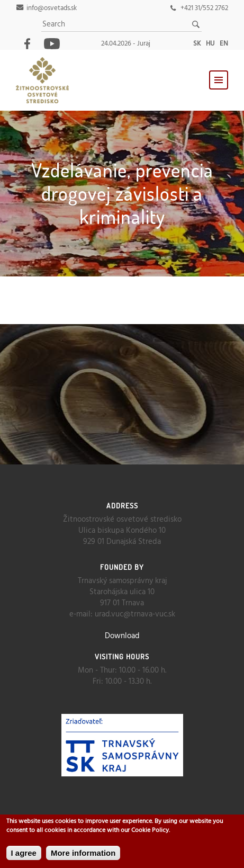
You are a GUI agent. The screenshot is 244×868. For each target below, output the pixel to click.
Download (122, 636)
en (224, 44)
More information (83, 853)
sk (197, 44)
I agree (24, 853)
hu (210, 44)
